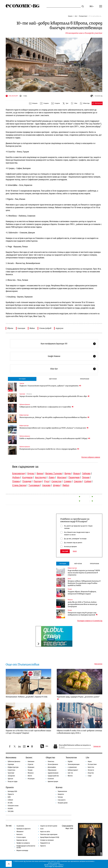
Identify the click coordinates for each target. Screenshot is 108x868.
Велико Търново (54, 473)
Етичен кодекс (21, 837)
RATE (9, 797)
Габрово (86, 473)
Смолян (78, 481)
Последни (22, 379)
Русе (47, 481)
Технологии (71, 758)
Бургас (31, 473)
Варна (40, 473)
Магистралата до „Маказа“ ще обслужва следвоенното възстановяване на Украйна (54, 417)
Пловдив (27, 481)
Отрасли (30, 764)
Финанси (70, 600)
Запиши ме (97, 746)
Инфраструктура (24, 415)
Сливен (68, 481)
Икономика (11, 758)
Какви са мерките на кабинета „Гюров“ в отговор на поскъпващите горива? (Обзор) (55, 438)
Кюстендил (41, 477)
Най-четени (53, 379)
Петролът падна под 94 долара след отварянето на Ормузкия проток (83, 614)
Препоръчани (85, 379)
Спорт (90, 776)
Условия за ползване (47, 840)
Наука (90, 762)
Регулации (31, 779)
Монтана (62, 477)
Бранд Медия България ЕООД (50, 837)
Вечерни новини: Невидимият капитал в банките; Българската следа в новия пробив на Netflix (84, 583)
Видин (68, 473)
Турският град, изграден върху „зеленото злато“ (78, 698)
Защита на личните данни (49, 826)
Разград (38, 481)
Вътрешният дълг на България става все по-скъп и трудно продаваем (49, 449)
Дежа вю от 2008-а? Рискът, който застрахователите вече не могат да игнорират (82, 604)
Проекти (10, 787)
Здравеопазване (53, 773)
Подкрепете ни (45, 843)
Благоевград (19, 473)
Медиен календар (22, 850)
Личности (91, 770)
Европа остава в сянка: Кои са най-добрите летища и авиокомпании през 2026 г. (79, 732)
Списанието (62, 800)
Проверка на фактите (24, 829)
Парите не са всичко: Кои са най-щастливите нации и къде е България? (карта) (28, 732)
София (88, 481)
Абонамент (20, 832)
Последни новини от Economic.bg (90, 621)
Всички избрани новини (91, 457)
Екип (42, 829)
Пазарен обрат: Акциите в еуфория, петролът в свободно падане (82, 593)
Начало (70, 16)
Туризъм (22, 383)
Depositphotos (59, 866)
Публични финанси (25, 405)
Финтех (70, 776)
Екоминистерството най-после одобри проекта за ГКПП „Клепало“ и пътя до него (54, 428)
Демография (52, 767)
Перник (86, 477)
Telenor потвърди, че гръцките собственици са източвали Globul (55, 644)
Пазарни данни (63, 803)
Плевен (16, 481)
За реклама (20, 826)
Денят (69, 579)
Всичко (59, 787)
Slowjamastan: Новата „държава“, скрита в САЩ (27, 697)
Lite (76, 16)
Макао (32, 328)
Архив (75, 551)
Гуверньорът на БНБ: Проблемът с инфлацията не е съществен (47, 407)
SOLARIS (10, 809)
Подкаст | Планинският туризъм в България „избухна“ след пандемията (50, 386)
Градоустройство (53, 776)
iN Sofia (10, 803)
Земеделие (11, 776)
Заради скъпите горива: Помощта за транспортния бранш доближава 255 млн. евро (55, 396)
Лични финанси (53, 764)
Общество (50, 758)
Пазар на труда (13, 782)
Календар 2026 (12, 791)
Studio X (61, 865)
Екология (51, 779)
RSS (44, 746)
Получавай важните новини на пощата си (75, 745)
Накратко (61, 794)
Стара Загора (19, 485)
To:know (60, 797)
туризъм (59, 328)
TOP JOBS (11, 811)
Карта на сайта (45, 832)
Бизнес (29, 758)
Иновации (31, 767)
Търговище (34, 485)
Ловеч (52, 477)
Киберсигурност (73, 770)
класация (21, 328)
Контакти (20, 834)
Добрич (16, 477)
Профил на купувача (23, 843)
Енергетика (11, 770)
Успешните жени (13, 806)
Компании (51, 639)
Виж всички (98, 664)
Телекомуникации (74, 764)
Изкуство (91, 773)
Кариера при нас (22, 840)
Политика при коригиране (49, 834)
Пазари (70, 589)
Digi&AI (70, 762)
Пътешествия (83, 16)
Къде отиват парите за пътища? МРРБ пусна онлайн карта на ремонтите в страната (84, 573)
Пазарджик (74, 477)
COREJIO (10, 800)
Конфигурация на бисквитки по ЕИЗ (26, 847)
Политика (51, 762)
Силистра (56, 481)
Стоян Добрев (45, 328)
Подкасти (11, 794)
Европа (10, 328)
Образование (52, 770)
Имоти (30, 776)
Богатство (91, 767)
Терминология (62, 791)
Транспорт (22, 394)
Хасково (46, 485)
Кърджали (27, 477)
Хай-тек (70, 773)
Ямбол (66, 485)
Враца (77, 473)
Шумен (56, 485)
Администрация (53, 782)
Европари (11, 764)
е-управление (72, 767)
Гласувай (65, 551)
